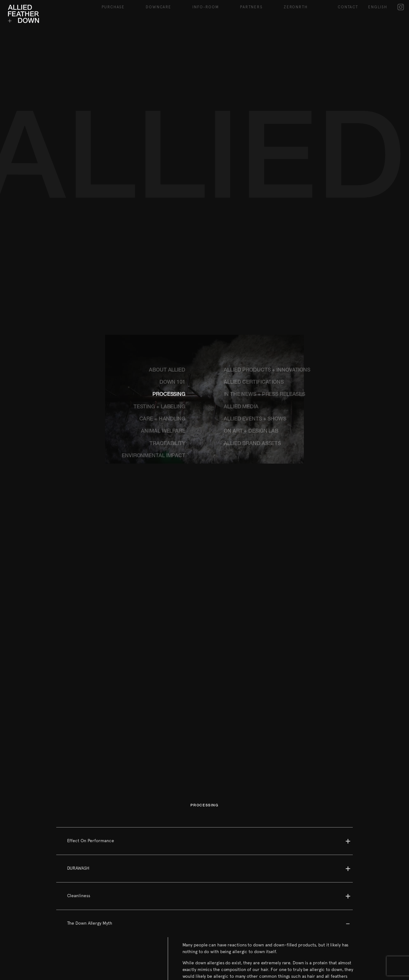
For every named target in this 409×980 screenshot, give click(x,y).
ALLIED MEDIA (241, 352)
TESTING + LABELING (159, 352)
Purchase (113, 7)
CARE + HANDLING (162, 365)
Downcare (158, 7)
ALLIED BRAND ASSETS (252, 389)
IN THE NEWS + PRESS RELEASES (264, 340)
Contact (348, 7)
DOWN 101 (172, 328)
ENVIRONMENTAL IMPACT (154, 401)
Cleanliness (79, 841)
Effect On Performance (91, 786)
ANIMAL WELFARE (163, 377)
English (378, 7)
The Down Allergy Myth (90, 868)
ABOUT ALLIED (167, 316)
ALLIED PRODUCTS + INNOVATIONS (267, 316)
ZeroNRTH (296, 7)
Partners (251, 7)
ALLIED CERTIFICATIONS (254, 328)
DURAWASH (78, 813)
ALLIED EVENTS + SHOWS (255, 365)
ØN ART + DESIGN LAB (251, 377)
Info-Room (205, 7)
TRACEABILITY (167, 389)
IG (401, 7)
